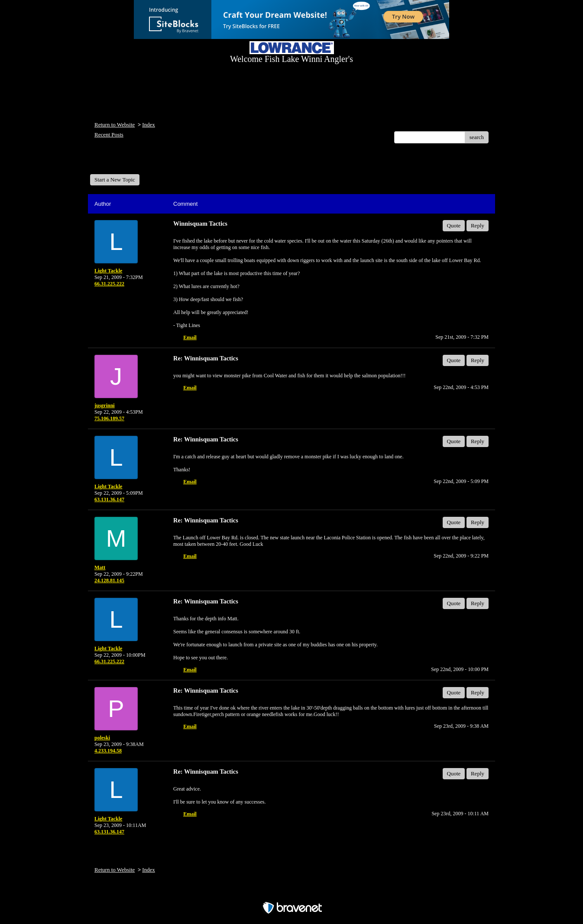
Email (190, 337)
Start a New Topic (115, 180)
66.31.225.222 (109, 284)
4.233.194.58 (108, 751)
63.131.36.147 (109, 499)
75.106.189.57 (109, 418)
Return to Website (115, 125)
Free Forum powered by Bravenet (291, 893)
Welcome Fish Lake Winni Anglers (137, 162)
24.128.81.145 (109, 580)
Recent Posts (109, 135)
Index (149, 125)
